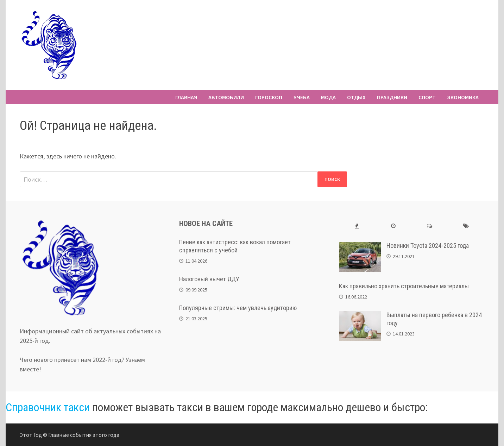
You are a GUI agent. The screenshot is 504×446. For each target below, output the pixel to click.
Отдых (356, 97)
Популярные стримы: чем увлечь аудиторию (238, 308)
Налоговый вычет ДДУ (209, 279)
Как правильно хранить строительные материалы (404, 286)
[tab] (357, 226)
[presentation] (357, 226)
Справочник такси (48, 407)
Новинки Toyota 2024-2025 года (428, 246)
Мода (328, 97)
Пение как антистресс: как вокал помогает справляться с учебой (235, 246)
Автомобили (226, 97)
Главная (186, 97)
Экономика (463, 97)
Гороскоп (269, 97)
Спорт (427, 97)
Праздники (392, 97)
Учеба (302, 97)
